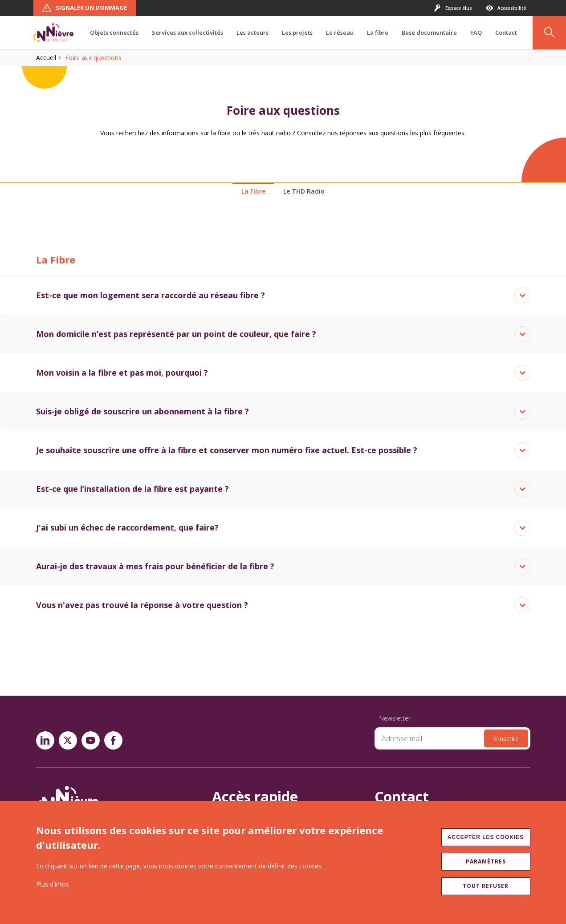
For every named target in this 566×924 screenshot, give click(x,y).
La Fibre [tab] (253, 191)
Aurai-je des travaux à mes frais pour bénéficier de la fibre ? (155, 566)
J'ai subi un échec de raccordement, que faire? (127, 527)
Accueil (46, 58)
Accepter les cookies (486, 837)
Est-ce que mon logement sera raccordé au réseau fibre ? (151, 295)
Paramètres (486, 861)
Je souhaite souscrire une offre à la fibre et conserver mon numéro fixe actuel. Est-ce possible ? (227, 450)
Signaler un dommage (85, 8)
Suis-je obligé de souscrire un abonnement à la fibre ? (143, 411)
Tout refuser (486, 886)
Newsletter (395, 718)
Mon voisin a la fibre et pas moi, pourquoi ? (122, 373)
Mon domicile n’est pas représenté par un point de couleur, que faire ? (176, 334)
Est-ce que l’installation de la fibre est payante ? (132, 489)
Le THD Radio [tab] (304, 191)
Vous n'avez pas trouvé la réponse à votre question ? (142, 605)
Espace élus (453, 8)
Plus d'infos (53, 884)
